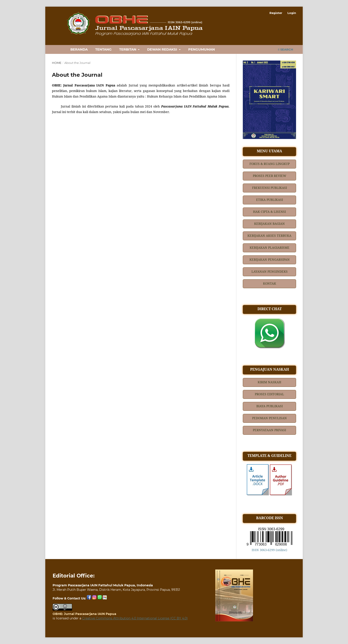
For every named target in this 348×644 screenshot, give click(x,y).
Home (57, 63)
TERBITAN (128, 49)
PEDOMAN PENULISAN (269, 418)
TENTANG (103, 49)
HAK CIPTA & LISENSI (269, 212)
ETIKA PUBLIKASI (270, 200)
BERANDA (79, 49)
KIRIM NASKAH (269, 382)
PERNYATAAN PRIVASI (269, 430)
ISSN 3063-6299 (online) (269, 550)
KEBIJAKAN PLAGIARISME (270, 248)
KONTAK (270, 283)
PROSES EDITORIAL (269, 394)
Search (286, 49)
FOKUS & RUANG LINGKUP (270, 164)
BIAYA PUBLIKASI (270, 406)
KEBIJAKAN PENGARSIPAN (270, 259)
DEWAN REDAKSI (163, 49)
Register (276, 13)
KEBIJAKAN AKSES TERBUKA (269, 236)
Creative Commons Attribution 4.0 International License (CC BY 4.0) (135, 618)
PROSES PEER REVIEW (270, 176)
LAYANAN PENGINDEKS (270, 271)
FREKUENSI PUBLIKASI (270, 188)
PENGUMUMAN (202, 49)
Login (292, 13)
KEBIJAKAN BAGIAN (269, 224)
